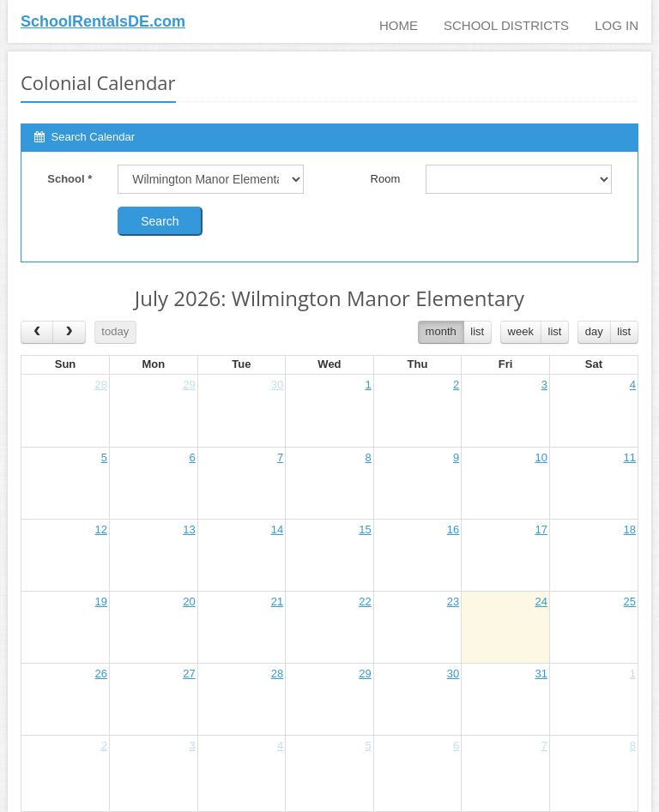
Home (399, 25)
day (594, 331)
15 (365, 529)
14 (277, 529)
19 (101, 601)
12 (101, 529)
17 (541, 529)
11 (630, 457)
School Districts (506, 25)
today (115, 331)
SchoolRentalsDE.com (103, 21)
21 (277, 601)
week (521, 331)
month (441, 331)
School (70, 179)
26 (101, 674)
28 (101, 385)
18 (630, 529)
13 (189, 529)
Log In (617, 25)
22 (365, 601)
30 (277, 385)
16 (453, 529)
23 (453, 601)
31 (541, 674)
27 (189, 674)
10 (541, 457)
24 (541, 601)
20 (189, 601)
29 (189, 385)
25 (630, 601)
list (477, 331)
